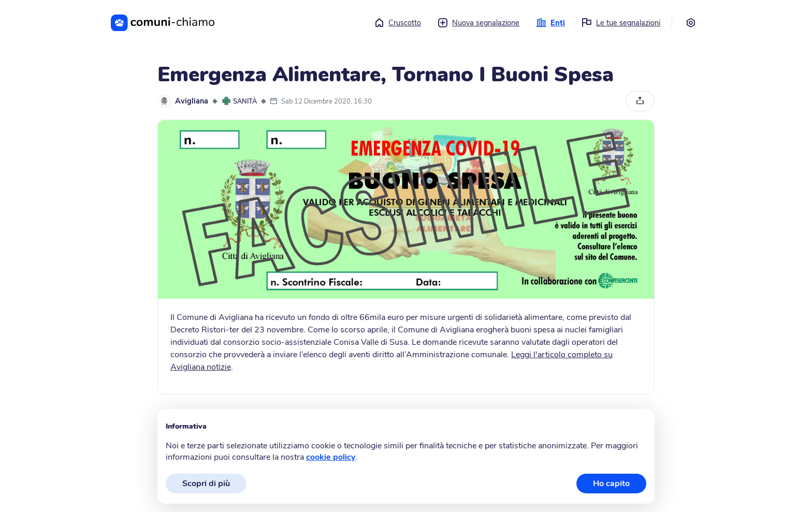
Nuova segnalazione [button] (479, 23)
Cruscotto (397, 23)
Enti (550, 23)
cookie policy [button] (331, 457)
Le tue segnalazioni (621, 23)
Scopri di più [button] (206, 484)
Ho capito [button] (611, 484)
